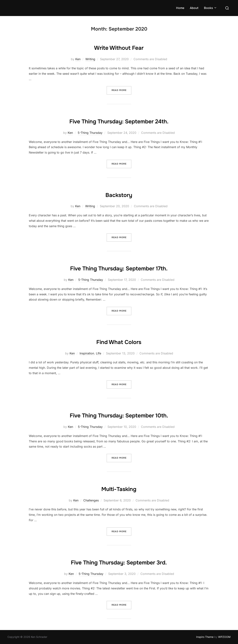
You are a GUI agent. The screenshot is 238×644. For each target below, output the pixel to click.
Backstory (119, 194)
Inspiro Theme (205, 637)
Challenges (91, 500)
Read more (122, 90)
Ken (78, 59)
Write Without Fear (119, 47)
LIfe (99, 353)
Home (180, 8)
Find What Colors (119, 341)
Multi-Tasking (119, 488)
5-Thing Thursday (90, 133)
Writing (90, 59)
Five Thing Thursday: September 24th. (119, 121)
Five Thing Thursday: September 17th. (119, 268)
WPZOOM (224, 637)
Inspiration (87, 353)
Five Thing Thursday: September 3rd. (119, 562)
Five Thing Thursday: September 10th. (119, 415)
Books (210, 8)
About (194, 8)
